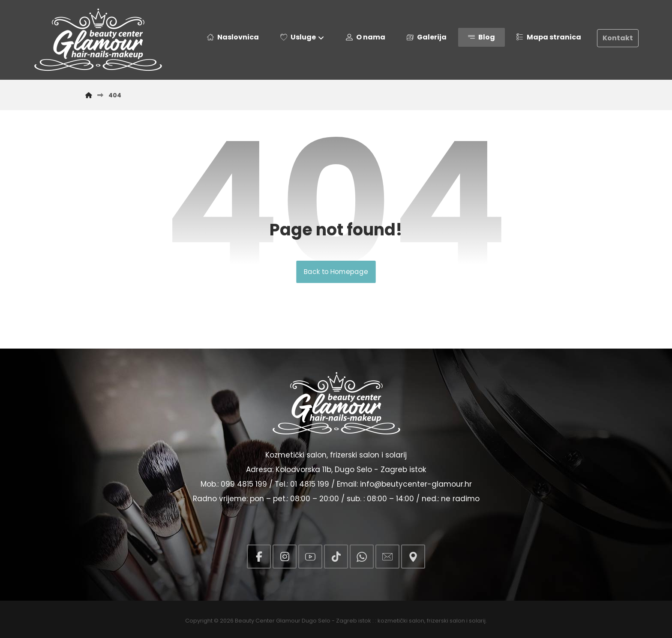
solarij (477, 621)
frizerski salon (446, 621)
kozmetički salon (401, 621)
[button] (259, 557)
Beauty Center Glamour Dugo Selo (283, 621)
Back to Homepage (336, 272)
